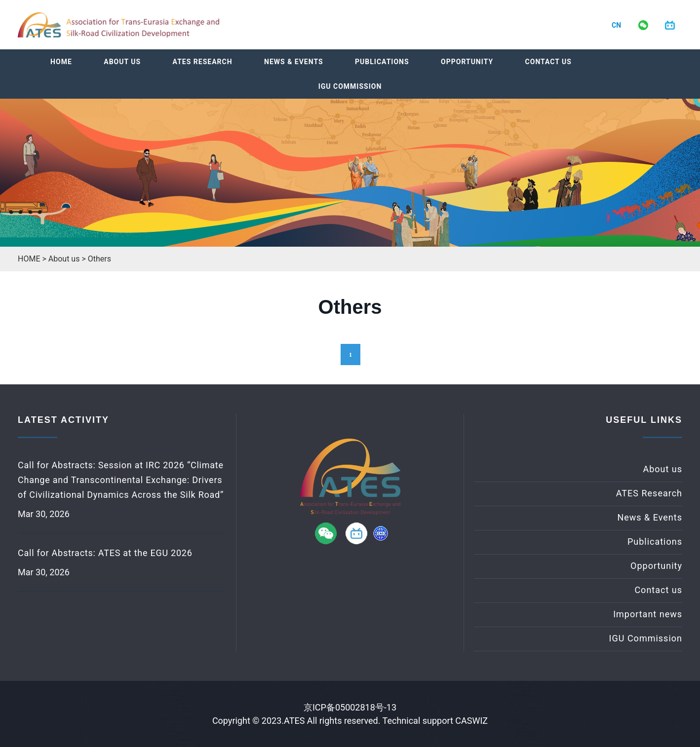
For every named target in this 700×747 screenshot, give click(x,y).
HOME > (33, 259)
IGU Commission (350, 86)
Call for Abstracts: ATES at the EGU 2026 (105, 553)
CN (616, 25)
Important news (648, 614)
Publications (382, 62)
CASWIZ (471, 721)
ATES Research (203, 62)
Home (61, 62)
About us (122, 62)
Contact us (548, 62)
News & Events (294, 62)
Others (99, 259)
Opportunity (467, 62)
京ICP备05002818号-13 (350, 707)
